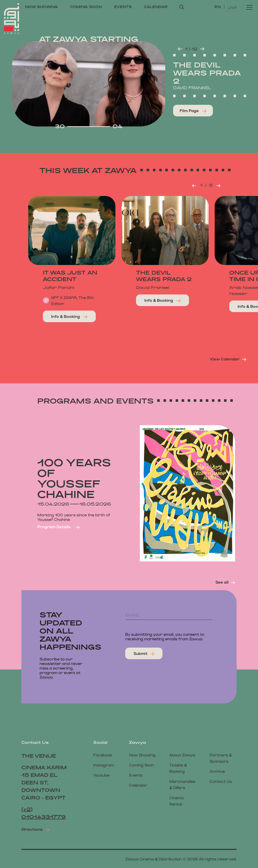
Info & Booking (69, 316)
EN (218, 7)
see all (225, 582)
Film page (193, 111)
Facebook (103, 755)
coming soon (86, 7)
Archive (217, 771)
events (123, 7)
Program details (58, 527)
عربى (232, 7)
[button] (180, 49)
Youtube (101, 775)
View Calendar (228, 359)
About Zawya (182, 755)
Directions (35, 829)
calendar (156, 7)
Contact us (221, 781)
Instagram (104, 765)
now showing (41, 7)
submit (144, 653)
